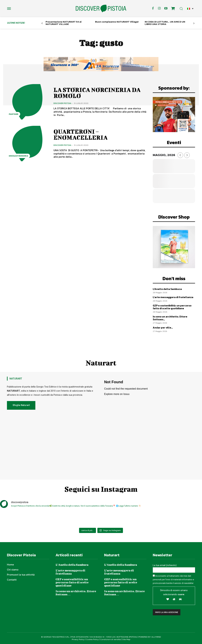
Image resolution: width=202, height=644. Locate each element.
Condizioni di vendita (110, 639)
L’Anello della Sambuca (167, 289)
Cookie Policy (92, 639)
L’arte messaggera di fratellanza (173, 297)
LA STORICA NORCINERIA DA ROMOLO (97, 93)
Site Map (126, 639)
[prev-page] (42, 23)
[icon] (173, 9)
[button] (190, 9)
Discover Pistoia (62, 103)
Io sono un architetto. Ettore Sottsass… (170, 318)
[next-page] (194, 23)
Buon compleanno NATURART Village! (117, 22)
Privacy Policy (78, 639)
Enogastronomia (18, 156)
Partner (14, 114)
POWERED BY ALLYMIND (150, 637)
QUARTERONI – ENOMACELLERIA (80, 134)
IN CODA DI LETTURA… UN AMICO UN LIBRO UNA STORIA (165, 23)
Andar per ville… (163, 328)
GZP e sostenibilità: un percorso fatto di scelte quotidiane (172, 307)
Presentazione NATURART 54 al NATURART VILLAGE (64, 23)
